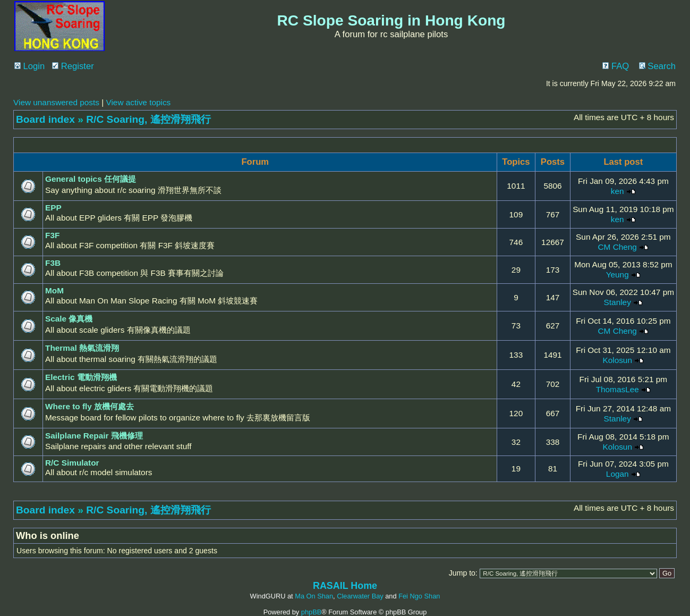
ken (617, 191)
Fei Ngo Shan (419, 596)
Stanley (617, 302)
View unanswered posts (56, 102)
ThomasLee (617, 389)
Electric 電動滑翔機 (81, 377)
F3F (52, 235)
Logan (617, 474)
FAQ (616, 66)
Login (29, 66)
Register (73, 66)
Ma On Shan (314, 596)
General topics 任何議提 (91, 179)
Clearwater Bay (360, 596)
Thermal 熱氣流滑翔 (82, 348)
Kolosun (617, 360)
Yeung (617, 275)
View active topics (138, 102)
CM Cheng (617, 247)
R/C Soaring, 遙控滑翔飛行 (148, 119)
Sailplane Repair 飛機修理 (94, 436)
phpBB (311, 612)
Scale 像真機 (69, 319)
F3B (53, 263)
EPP (53, 208)
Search (657, 66)
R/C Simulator (72, 463)
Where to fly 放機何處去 (90, 406)
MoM (54, 290)
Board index (45, 119)
